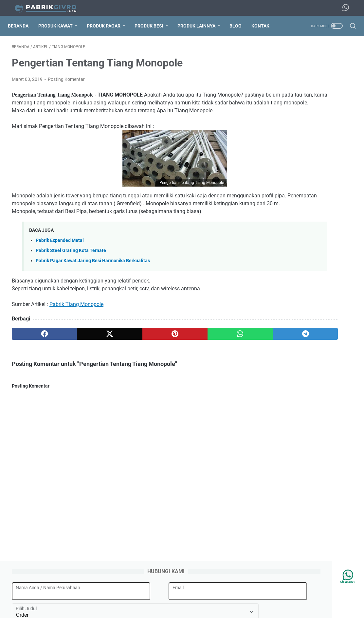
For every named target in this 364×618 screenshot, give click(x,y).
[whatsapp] (171, 354)
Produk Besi (153, 26)
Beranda (22, 26)
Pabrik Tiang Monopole (76, 324)
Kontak (264, 26)
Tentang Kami (117, 594)
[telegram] (217, 354)
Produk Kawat (59, 26)
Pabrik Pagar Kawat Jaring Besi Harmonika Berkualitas (93, 280)
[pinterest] (126, 354)
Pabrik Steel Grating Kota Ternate (71, 270)
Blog (239, 26)
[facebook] (35, 354)
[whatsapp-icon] (348, 8)
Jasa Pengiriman (200, 594)
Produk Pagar (108, 26)
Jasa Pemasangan (157, 594)
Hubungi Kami (271, 594)
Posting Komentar (66, 83)
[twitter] (80, 354)
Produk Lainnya (200, 26)
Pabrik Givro (191, 608)
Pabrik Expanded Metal (60, 260)
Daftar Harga (237, 594)
